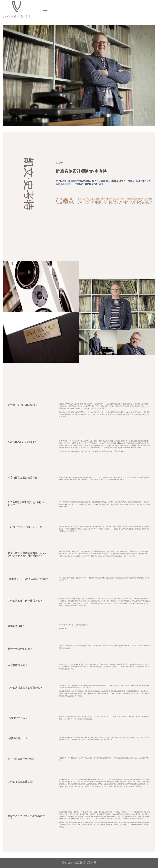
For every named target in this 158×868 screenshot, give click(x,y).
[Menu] (45, 9)
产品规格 (65, 629)
